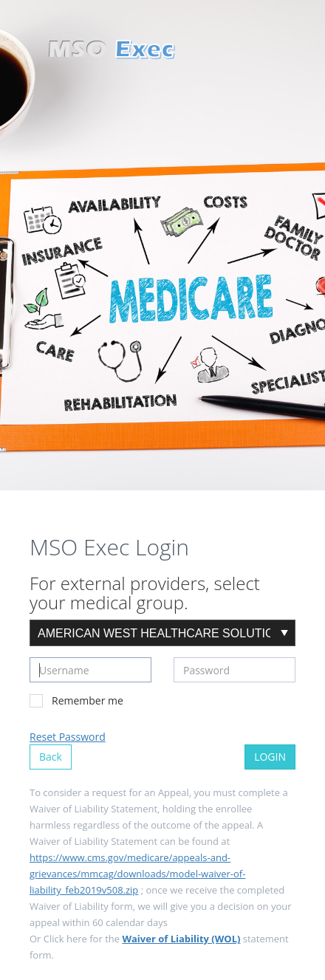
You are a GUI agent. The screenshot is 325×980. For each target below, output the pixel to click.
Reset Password (68, 737)
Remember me (76, 700)
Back (51, 757)
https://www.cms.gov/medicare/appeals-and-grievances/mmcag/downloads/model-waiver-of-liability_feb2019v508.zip (137, 874)
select (284, 633)
